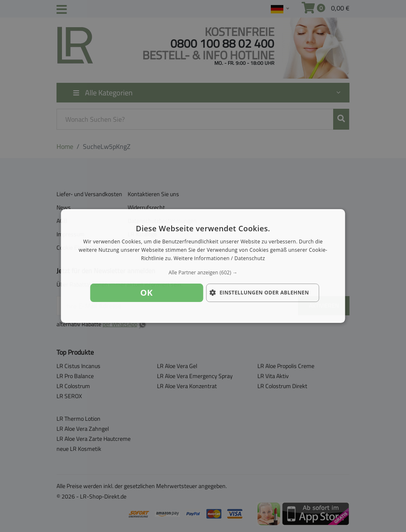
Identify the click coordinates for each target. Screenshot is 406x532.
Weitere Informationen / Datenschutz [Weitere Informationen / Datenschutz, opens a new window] (219, 258)
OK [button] (146, 293)
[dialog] (203, 266)
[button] (203, 273)
